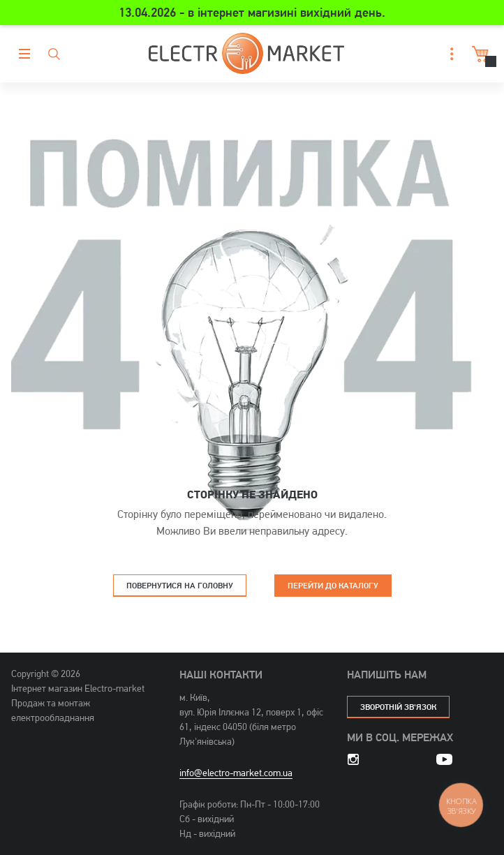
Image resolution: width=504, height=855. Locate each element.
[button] (448, 54)
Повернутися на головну (180, 585)
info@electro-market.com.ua (236, 773)
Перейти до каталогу (333, 585)
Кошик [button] (479, 54)
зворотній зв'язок (398, 707)
